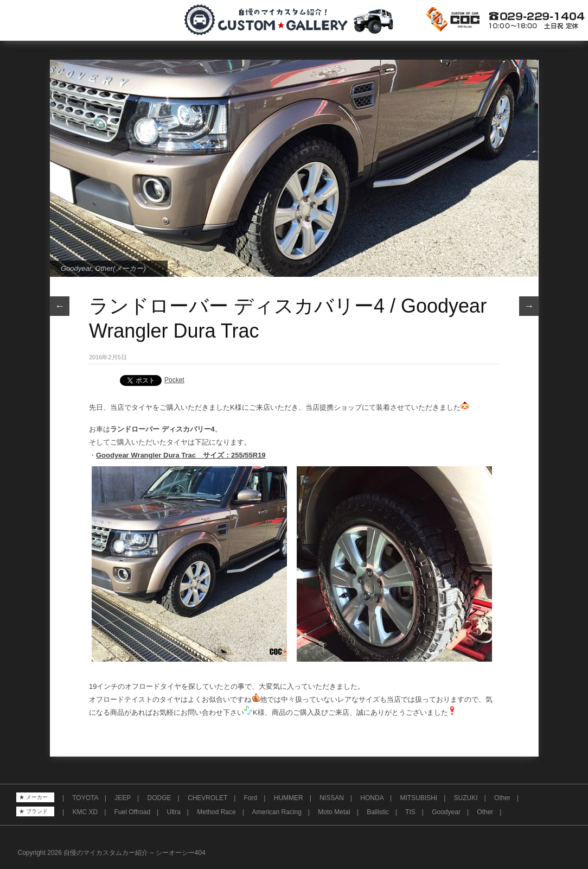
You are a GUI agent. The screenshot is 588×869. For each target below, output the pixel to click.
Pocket (174, 380)
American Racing (276, 812)
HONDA (372, 798)
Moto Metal (334, 812)
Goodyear (76, 268)
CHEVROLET (207, 798)
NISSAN (332, 798)
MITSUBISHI (418, 798)
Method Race (216, 812)
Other (502, 798)
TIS (410, 812)
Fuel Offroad (132, 812)
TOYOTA (85, 798)
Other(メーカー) (121, 268)
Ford (251, 798)
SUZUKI (466, 798)
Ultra (174, 812)
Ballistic (378, 812)
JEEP (123, 798)
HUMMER (289, 798)
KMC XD (85, 812)
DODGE (159, 798)
